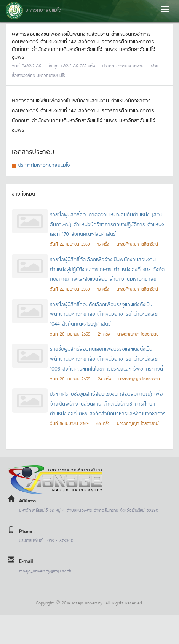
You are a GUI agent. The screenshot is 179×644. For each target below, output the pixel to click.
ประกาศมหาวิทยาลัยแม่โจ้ (44, 164)
